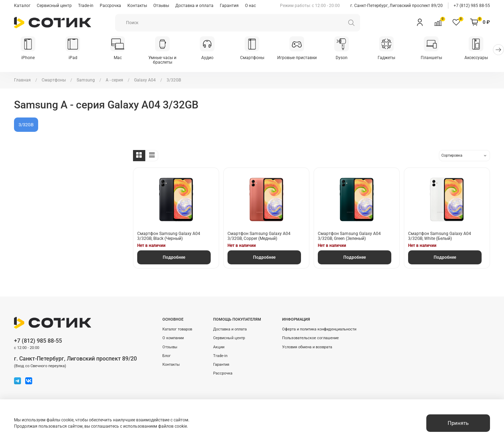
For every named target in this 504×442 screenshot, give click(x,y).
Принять (458, 423)
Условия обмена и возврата (307, 347)
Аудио (207, 58)
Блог (167, 356)
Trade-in (86, 6)
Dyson (342, 58)
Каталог (22, 6)
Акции (219, 347)
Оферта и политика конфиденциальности (319, 329)
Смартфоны (252, 58)
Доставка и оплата (194, 6)
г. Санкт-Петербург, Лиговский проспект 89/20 (397, 6)
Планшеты (431, 58)
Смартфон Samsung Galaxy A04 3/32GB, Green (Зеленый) (349, 236)
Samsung (86, 80)
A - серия (114, 80)
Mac (118, 58)
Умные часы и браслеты (162, 60)
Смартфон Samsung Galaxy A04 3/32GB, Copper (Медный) (259, 236)
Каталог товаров (177, 329)
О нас (250, 6)
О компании (173, 338)
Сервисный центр (54, 6)
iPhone (28, 58)
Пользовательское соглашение (310, 338)
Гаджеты (386, 58)
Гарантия (229, 6)
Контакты (137, 6)
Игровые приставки (297, 58)
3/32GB (26, 125)
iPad (73, 58)
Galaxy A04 (145, 80)
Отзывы (161, 6)
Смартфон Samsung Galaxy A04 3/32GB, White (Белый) (440, 236)
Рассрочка (110, 6)
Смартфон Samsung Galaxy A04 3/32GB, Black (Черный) (169, 236)
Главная (22, 80)
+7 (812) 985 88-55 (472, 6)
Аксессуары (476, 58)
